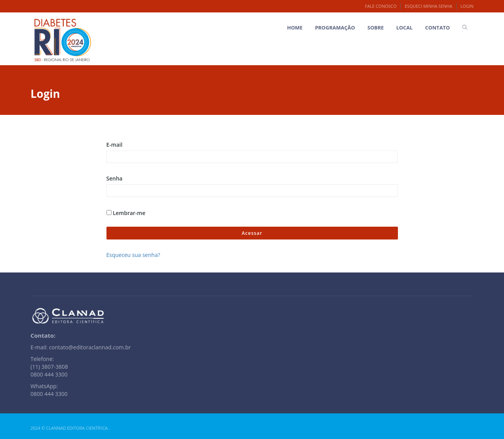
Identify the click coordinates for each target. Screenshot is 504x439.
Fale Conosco (381, 6)
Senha (115, 178)
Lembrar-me (126, 213)
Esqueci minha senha (428, 6)
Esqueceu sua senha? (133, 255)
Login (467, 6)
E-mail (115, 145)
